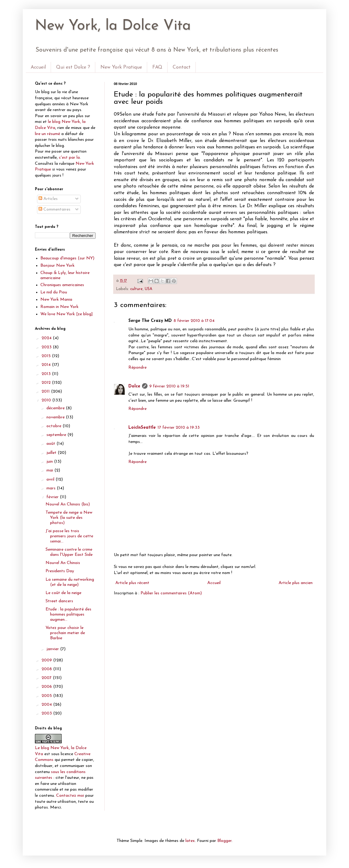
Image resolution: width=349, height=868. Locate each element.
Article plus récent (132, 583)
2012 (47, 383)
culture (136, 289)
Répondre (137, 368)
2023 (47, 347)
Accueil (38, 67)
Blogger (224, 841)
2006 (47, 687)
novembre (56, 417)
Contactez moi (70, 796)
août (51, 444)
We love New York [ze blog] (67, 314)
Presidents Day (60, 571)
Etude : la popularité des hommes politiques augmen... (68, 615)
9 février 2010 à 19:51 (169, 386)
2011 (46, 392)
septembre (57, 435)
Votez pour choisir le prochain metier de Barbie (65, 633)
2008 (47, 669)
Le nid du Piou (54, 292)
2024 (47, 338)
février (53, 497)
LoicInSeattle (142, 428)
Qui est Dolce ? (73, 67)
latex (190, 841)
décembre (56, 408)
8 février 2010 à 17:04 (194, 321)
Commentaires (54, 209)
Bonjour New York (58, 266)
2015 (47, 356)
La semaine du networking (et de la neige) (70, 582)
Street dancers (59, 601)
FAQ (157, 67)
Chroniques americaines (62, 285)
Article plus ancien (296, 583)
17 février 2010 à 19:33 (179, 428)
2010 (47, 400)
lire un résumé (47, 134)
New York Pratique (121, 67)
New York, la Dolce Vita (113, 26)
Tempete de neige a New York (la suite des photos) (69, 518)
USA (149, 289)
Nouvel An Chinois (63, 563)
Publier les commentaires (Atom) (171, 593)
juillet (52, 453)
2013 (47, 374)
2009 (47, 660)
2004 (47, 705)
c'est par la (69, 158)
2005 (47, 696)
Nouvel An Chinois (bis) (68, 504)
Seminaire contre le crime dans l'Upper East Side (69, 552)
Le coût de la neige (63, 593)
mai (50, 470)
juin (50, 462)
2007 (47, 678)
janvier (53, 649)
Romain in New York (59, 307)
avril (51, 480)
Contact (182, 67)
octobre (54, 426)
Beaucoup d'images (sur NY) (67, 258)
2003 (47, 713)
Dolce (134, 386)
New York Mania (56, 300)
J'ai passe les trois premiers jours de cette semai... (69, 536)
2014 (47, 365)
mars (52, 488)
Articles (48, 199)
